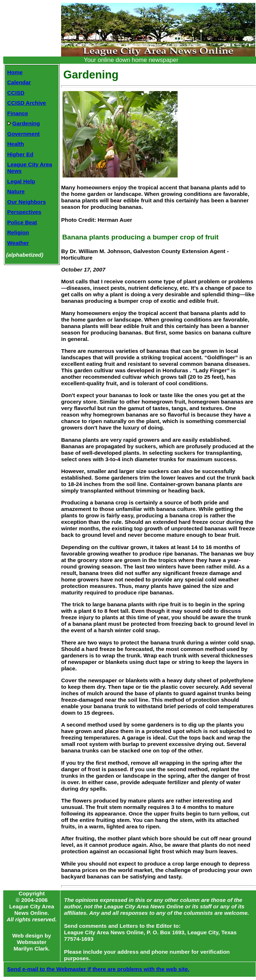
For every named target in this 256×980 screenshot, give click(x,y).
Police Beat (22, 222)
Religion (18, 232)
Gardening (24, 123)
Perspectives (24, 212)
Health (16, 144)
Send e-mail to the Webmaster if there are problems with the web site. (98, 969)
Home (15, 72)
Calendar (19, 82)
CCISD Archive (27, 103)
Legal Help (21, 181)
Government (23, 134)
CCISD (16, 93)
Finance (18, 113)
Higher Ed (20, 154)
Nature (16, 191)
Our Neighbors (27, 202)
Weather (18, 243)
